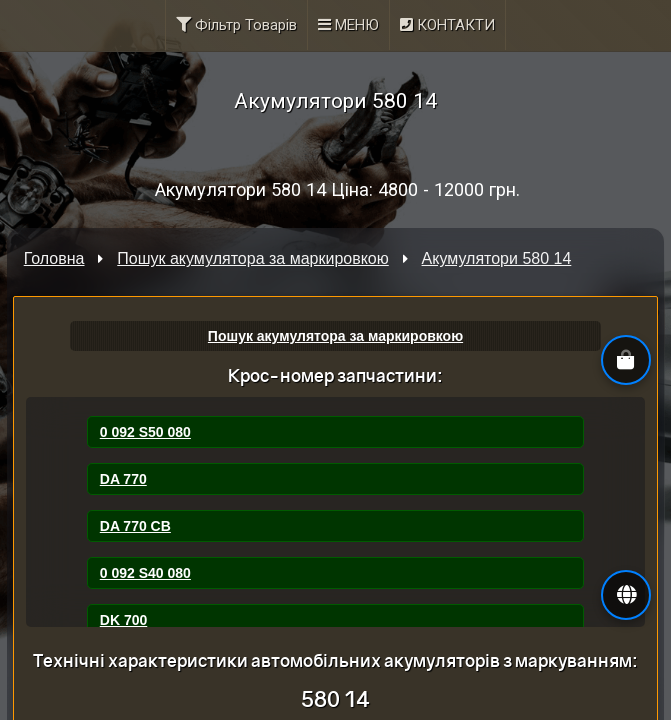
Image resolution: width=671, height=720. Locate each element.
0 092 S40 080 (145, 573)
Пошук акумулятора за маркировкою (252, 258)
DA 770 (123, 479)
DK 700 (123, 620)
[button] (626, 595)
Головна (54, 258)
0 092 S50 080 (145, 432)
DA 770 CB (135, 526)
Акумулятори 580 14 (497, 258)
